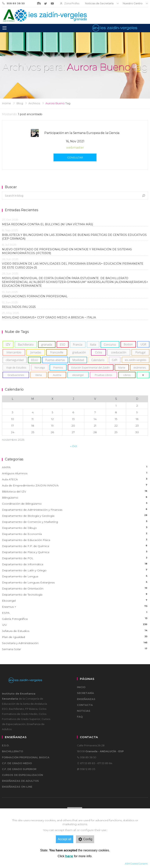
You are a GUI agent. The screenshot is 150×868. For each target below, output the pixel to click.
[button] (143, 375)
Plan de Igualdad (75, 637)
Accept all (65, 839)
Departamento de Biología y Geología (75, 516)
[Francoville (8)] (57, 352)
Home (6, 103)
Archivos (34, 103)
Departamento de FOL (75, 558)
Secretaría (85, 693)
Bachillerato (12, 751)
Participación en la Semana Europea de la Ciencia (82, 133)
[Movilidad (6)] (78, 360)
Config (85, 839)
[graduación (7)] (79, 352)
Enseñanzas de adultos (20, 781)
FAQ (80, 717)
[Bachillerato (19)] (26, 344)
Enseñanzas (86, 699)
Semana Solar (75, 649)
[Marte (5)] (122, 368)
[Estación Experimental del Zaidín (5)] (91, 368)
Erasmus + (75, 607)
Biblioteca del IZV (75, 492)
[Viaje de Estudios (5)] (16, 368)
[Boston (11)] (128, 344)
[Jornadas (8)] (36, 352)
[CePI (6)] (115, 360)
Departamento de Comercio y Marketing (75, 522)
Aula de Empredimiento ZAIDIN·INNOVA (75, 486)
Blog (20, 103)
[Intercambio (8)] (14, 352)
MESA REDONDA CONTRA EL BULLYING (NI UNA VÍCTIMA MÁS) (47, 224)
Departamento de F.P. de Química (75, 546)
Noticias (84, 711)
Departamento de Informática (75, 564)
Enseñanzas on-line (17, 787)
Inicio (81, 687)
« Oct (74, 446)
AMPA (75, 467)
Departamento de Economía (75, 534)
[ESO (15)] (63, 344)
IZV (75, 625)
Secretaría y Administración (75, 643)
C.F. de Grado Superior (19, 769)
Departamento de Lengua (75, 576)
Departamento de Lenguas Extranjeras (75, 583)
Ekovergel (75, 601)
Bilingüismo (75, 498)
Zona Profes (70, 3)
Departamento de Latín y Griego (75, 570)
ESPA (75, 613)
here (69, 856)
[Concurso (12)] (110, 344)
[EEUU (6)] (34, 360)
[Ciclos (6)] (98, 352)
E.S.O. (6, 745)
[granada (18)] (47, 344)
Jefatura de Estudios (75, 631)
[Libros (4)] (127, 375)
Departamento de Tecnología (75, 595)
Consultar (75, 157)
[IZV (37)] (8, 344)
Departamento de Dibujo (75, 528)
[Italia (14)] (93, 344)
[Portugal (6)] (140, 352)
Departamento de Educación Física (75, 540)
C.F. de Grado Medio (17, 763)
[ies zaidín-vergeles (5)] (136, 360)
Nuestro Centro (133, 3)
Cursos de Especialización (22, 775)
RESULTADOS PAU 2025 (19, 307)
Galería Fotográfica (75, 619)
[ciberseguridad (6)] (15, 360)
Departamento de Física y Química (75, 552)
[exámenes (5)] (140, 368)
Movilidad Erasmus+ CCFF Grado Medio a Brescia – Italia (49, 317)
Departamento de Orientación (75, 589)
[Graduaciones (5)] (16, 375)
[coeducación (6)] (119, 352)
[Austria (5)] (57, 375)
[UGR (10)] (143, 344)
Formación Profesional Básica (26, 757)
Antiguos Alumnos (75, 473)
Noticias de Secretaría (99, 3)
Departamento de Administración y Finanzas (75, 510)
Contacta (85, 705)
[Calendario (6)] (98, 360)
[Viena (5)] (39, 375)
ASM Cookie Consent (136, 864)
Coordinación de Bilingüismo (75, 504)
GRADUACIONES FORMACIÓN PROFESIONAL (35, 296)
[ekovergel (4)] (78, 375)
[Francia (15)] (78, 344)
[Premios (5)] (58, 368)
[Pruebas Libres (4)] (104, 375)
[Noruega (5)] (40, 368)
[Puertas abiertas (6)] (55, 360)
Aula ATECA (75, 479)
